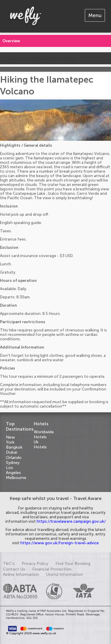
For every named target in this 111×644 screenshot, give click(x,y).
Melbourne (16, 478)
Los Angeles (13, 470)
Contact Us (14, 569)
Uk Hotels (40, 444)
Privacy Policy (35, 564)
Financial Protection (52, 569)
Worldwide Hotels (44, 434)
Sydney (13, 463)
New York (10, 440)
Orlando (14, 458)
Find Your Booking (73, 564)
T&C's (9, 564)
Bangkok (14, 447)
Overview (11, 41)
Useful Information (65, 574)
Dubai (12, 452)
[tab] (95, 15)
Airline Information (21, 574)
